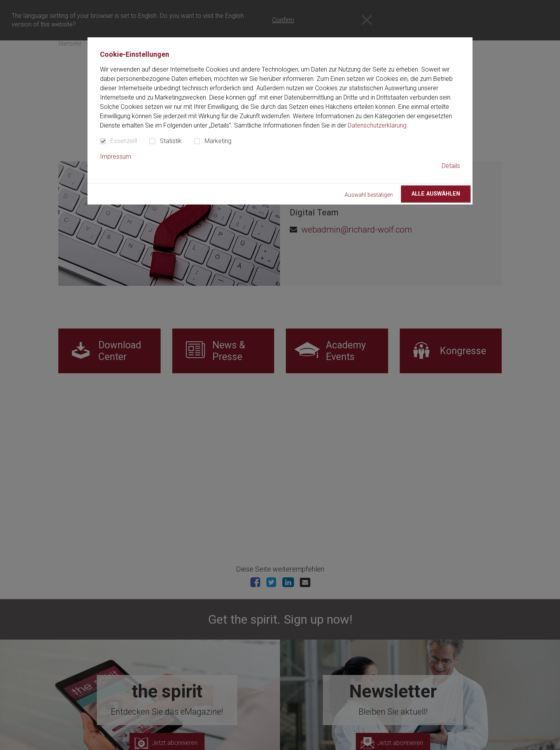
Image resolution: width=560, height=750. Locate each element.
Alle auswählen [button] (436, 194)
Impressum (115, 156)
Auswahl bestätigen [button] (369, 195)
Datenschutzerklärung (377, 125)
